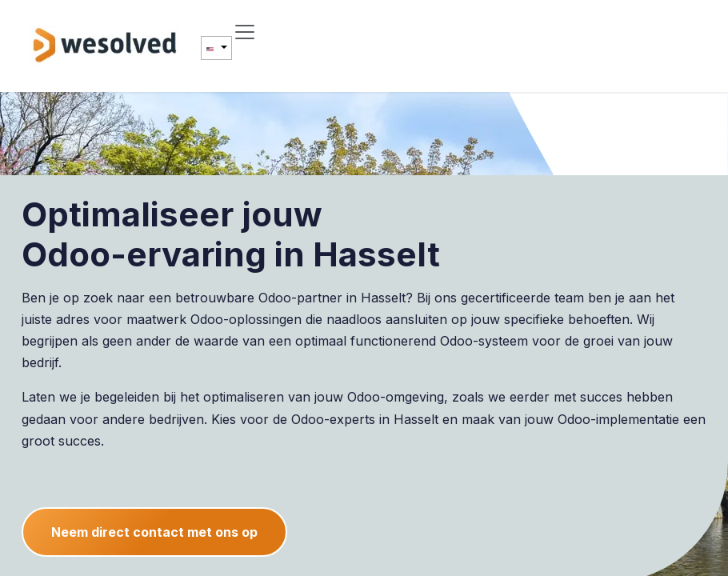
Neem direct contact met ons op (154, 532)
